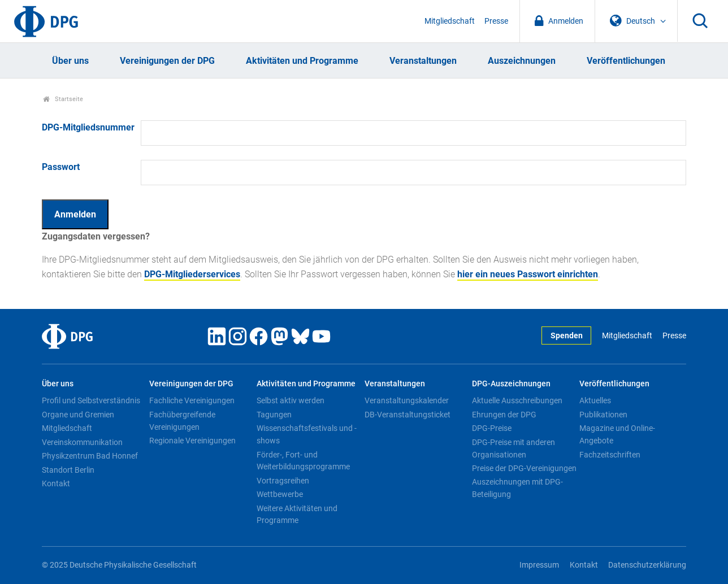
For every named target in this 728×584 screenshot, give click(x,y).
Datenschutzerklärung (647, 565)
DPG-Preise (492, 428)
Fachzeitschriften (610, 455)
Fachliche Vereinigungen (192, 400)
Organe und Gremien (78, 415)
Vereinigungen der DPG (167, 61)
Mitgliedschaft (450, 21)
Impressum (539, 565)
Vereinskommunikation (82, 442)
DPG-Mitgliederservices (192, 274)
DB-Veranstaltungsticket (408, 415)
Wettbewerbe (280, 494)
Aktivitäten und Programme (302, 61)
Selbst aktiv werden (291, 400)
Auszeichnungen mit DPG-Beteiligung (517, 488)
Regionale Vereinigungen (192, 441)
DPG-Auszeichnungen (511, 384)
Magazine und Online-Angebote (617, 434)
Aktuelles (595, 400)
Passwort (61, 167)
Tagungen (274, 415)
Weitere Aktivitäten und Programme (297, 515)
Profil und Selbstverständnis (91, 400)
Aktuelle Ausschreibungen (517, 400)
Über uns (70, 61)
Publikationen (603, 415)
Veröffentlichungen (626, 61)
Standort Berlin (68, 470)
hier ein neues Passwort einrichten (528, 274)
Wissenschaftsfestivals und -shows (307, 434)
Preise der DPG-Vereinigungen (524, 468)
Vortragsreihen (283, 481)
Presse (496, 21)
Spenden (567, 336)
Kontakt (56, 483)
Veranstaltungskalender (407, 400)
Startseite (63, 99)
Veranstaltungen (423, 61)
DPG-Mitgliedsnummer (88, 127)
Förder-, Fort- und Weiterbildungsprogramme (303, 461)
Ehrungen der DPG (504, 415)
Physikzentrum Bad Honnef (90, 456)
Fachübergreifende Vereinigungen (182, 421)
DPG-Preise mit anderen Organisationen (513, 448)
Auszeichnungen (522, 61)
